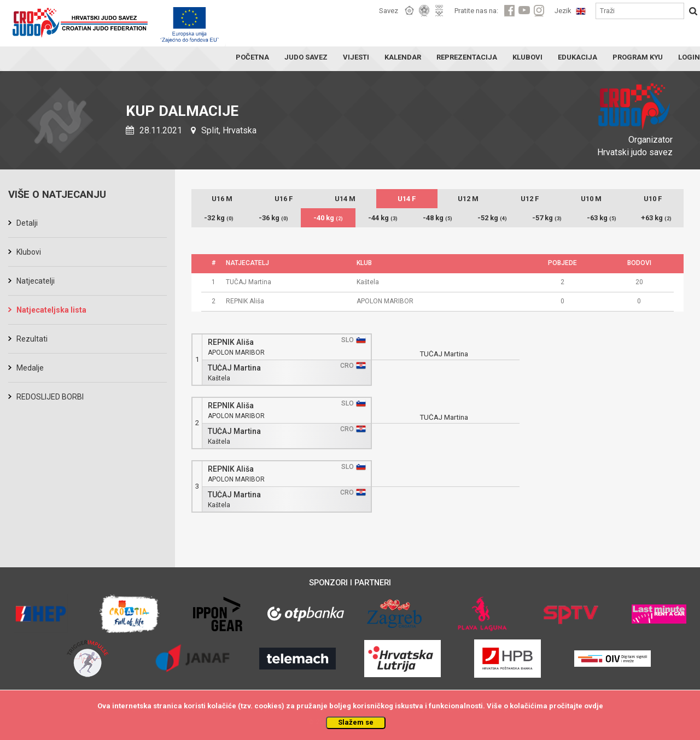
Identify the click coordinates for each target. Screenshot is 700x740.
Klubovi (29, 252)
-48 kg (437, 218)
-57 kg (547, 218)
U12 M (468, 199)
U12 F (530, 199)
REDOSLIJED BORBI (50, 397)
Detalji (27, 223)
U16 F (284, 199)
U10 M (591, 199)
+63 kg (656, 218)
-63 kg (602, 218)
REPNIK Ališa (231, 342)
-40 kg (328, 218)
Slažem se (356, 722)
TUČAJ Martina (234, 368)
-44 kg (383, 218)
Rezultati (32, 339)
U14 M (345, 199)
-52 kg (492, 218)
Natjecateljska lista (51, 310)
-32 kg (219, 218)
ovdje (594, 706)
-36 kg (273, 218)
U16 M (222, 199)
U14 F (407, 199)
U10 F (653, 199)
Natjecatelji (36, 281)
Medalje (30, 368)
